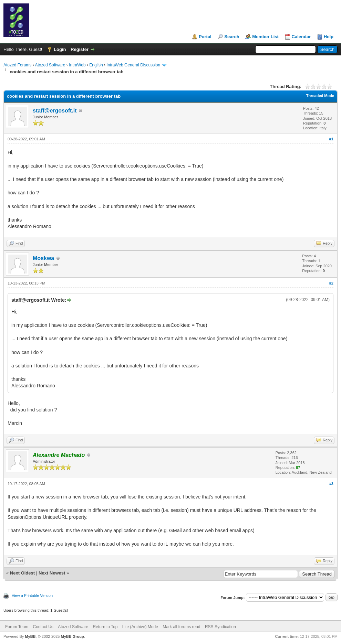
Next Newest (52, 573)
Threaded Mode (320, 96)
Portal (205, 37)
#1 (331, 139)
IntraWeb (77, 65)
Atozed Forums (17, 65)
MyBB (30, 636)
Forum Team (17, 627)
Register (80, 49)
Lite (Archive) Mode (140, 627)
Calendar (301, 37)
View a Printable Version (32, 595)
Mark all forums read (181, 627)
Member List (265, 37)
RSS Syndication (220, 627)
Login (60, 49)
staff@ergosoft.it (55, 111)
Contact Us (43, 627)
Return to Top (105, 627)
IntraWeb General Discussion (133, 65)
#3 (331, 484)
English (96, 65)
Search (232, 37)
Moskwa (43, 258)
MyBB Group (72, 636)
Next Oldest (22, 573)
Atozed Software (50, 65)
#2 (331, 283)
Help (329, 37)
